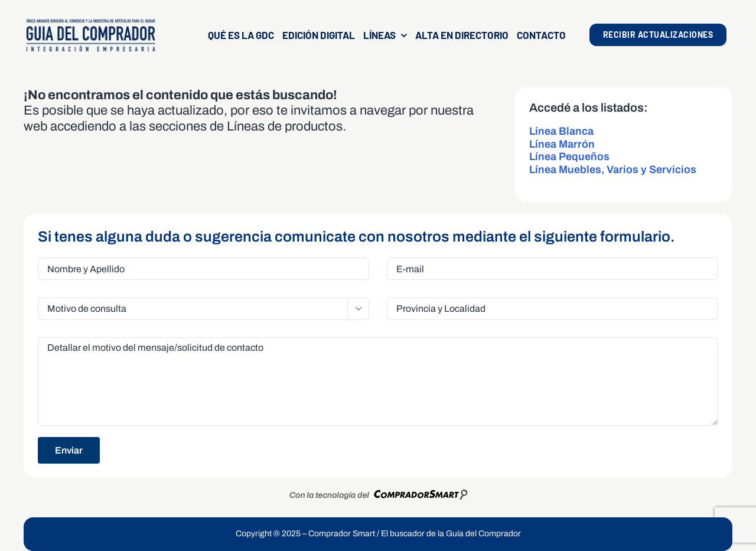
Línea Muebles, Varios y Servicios (613, 169)
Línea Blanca (561, 131)
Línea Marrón (562, 144)
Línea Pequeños (569, 157)
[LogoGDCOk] (91, 22)
